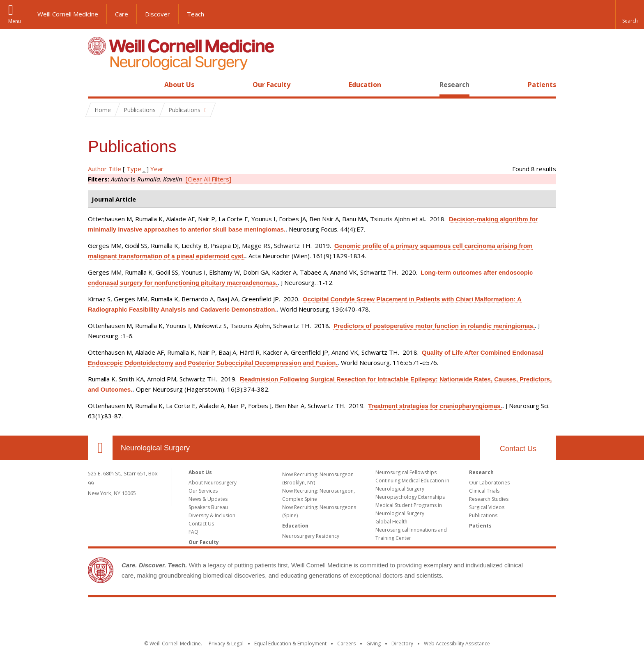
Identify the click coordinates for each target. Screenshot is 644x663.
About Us (179, 85)
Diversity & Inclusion (212, 515)
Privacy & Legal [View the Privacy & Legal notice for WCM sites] (226, 643)
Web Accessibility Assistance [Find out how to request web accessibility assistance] (457, 643)
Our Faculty (271, 85)
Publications (483, 515)
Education (365, 85)
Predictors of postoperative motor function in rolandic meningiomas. (434, 326)
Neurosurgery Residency (311, 536)
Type (134, 169)
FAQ (193, 532)
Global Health (391, 522)
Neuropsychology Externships (410, 497)
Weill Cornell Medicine (68, 14)
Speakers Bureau (208, 507)
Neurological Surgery (155, 448)
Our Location (100, 448)
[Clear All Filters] (208, 179)
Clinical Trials (484, 491)
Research (454, 85)
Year (157, 169)
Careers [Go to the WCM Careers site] (346, 643)
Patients (542, 85)
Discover (158, 14)
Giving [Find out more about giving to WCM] (374, 643)
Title (115, 169)
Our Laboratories (489, 483)
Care (122, 14)
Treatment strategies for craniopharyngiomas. (435, 406)
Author (97, 169)
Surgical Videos (487, 507)
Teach (195, 14)
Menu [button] (15, 21)
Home (97, 85)
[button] (630, 14)
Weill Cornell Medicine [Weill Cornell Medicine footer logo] (322, 614)
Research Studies (489, 499)
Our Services (203, 491)
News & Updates (208, 499)
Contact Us (518, 449)
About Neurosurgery (213, 483)
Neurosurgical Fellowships (406, 472)
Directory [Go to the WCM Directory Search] (402, 643)
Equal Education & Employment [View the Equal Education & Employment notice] (290, 643)
